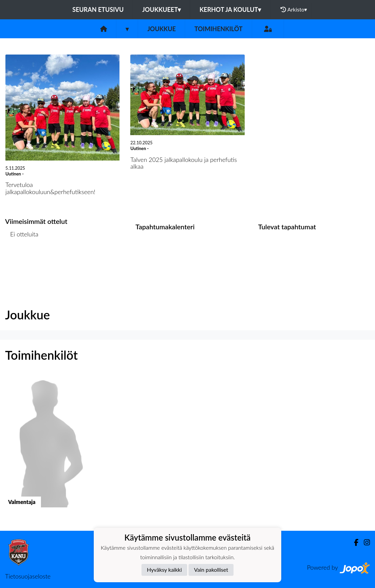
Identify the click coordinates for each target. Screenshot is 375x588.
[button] (47, 447)
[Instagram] (364, 542)
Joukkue (161, 29)
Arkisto (294, 9)
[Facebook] (354, 542)
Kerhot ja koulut (230, 9)
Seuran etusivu (98, 9)
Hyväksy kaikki (164, 570)
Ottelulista (22, 260)
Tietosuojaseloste (28, 576)
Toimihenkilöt (218, 29)
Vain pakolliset (211, 570)
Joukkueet (161, 9)
